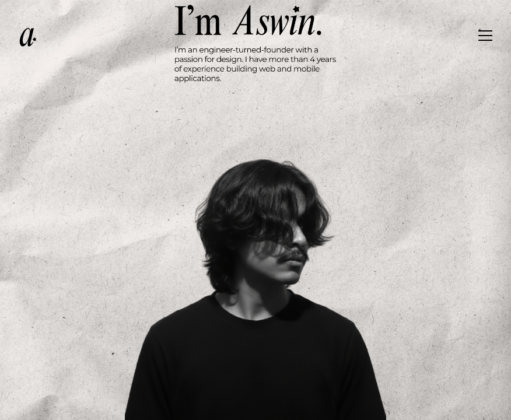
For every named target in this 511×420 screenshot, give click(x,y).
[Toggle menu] (485, 37)
